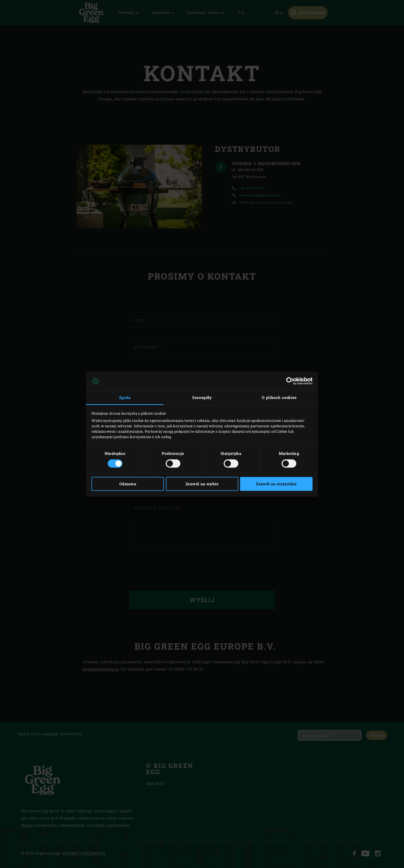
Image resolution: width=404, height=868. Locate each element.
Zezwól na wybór (202, 484)
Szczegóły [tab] (202, 397)
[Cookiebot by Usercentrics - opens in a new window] (290, 381)
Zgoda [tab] (125, 397)
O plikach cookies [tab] (279, 397)
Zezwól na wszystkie (276, 484)
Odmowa (128, 484)
